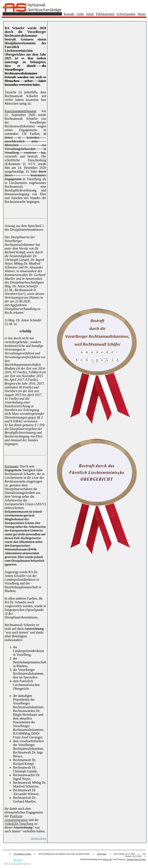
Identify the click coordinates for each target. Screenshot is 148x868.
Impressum (102, 854)
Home (142, 14)
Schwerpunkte (126, 14)
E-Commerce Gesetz (23, 854)
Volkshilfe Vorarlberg (19, 824)
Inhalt (90, 14)
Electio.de (107, 859)
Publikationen (105, 14)
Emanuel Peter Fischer (136, 859)
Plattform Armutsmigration (16, 818)
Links (80, 14)
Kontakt (69, 14)
